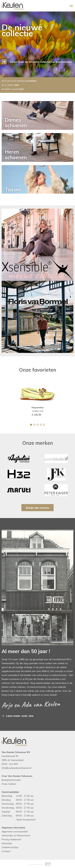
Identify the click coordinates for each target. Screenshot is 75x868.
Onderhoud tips (10, 847)
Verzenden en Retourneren (16, 835)
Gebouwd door (38, 863)
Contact (6, 851)
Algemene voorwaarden (15, 832)
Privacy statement (11, 839)
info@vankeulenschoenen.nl (17, 768)
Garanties (7, 843)
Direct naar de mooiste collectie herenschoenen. (41, 62)
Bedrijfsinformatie (11, 780)
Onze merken (9, 784)
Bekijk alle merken (37, 508)
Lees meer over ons (20, 716)
